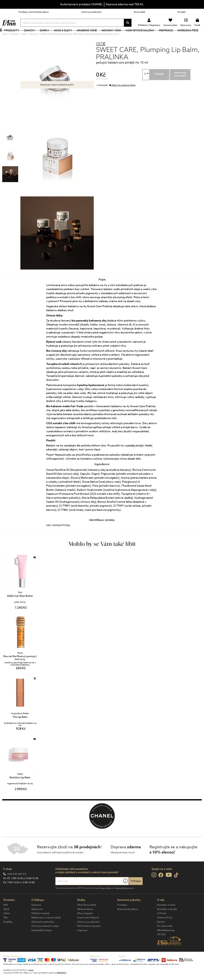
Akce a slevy (66, 36)
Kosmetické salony (144, 36)
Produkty (15, 36)
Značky (33, 36)
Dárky (48, 36)
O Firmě (162, 924)
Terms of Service (122, 899)
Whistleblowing (166, 941)
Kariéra (161, 932)
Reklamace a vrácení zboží (46, 928)
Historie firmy (165, 928)
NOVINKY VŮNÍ (115, 36)
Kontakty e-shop (166, 915)
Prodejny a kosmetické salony (34, 12)
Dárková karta (85, 920)
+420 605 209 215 (16, 885)
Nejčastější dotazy (42, 941)
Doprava (36, 915)
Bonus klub (139, 12)
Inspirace (169, 36)
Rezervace (37, 920)
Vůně (6, 920)
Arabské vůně (90, 36)
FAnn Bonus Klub (87, 915)
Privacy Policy (105, 899)
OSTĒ (101, 54)
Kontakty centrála (167, 920)
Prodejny (122, 915)
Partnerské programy (89, 937)
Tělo (6, 928)
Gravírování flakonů (88, 928)
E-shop (8, 879)
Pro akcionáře (165, 937)
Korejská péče (191, 36)
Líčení (7, 924)
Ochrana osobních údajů (45, 937)
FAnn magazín (85, 924)
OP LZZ (161, 945)
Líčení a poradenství (91, 12)
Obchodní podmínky (43, 932)
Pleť (5, 915)
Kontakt (182, 12)
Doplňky (8, 932)
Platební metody (41, 924)
